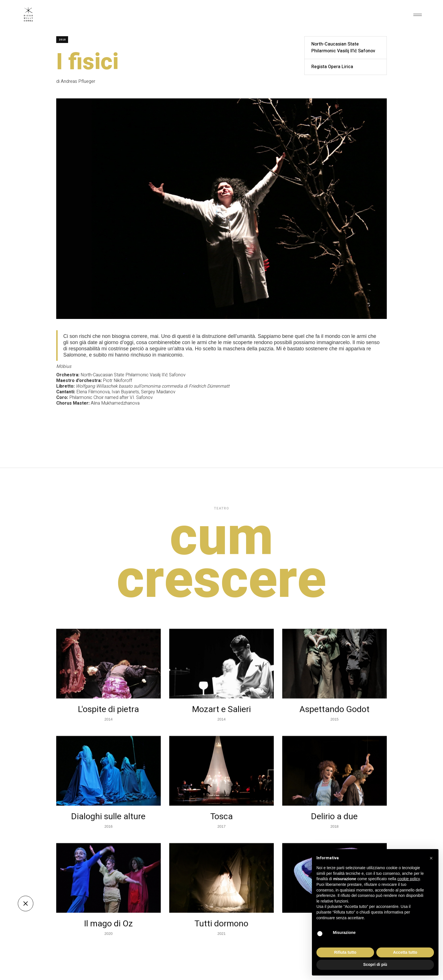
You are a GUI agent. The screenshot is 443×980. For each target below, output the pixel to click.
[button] (418, 14)
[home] (28, 14)
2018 (62, 40)
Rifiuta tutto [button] (345, 952)
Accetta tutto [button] (405, 952)
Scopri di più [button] (375, 964)
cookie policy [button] (408, 879)
